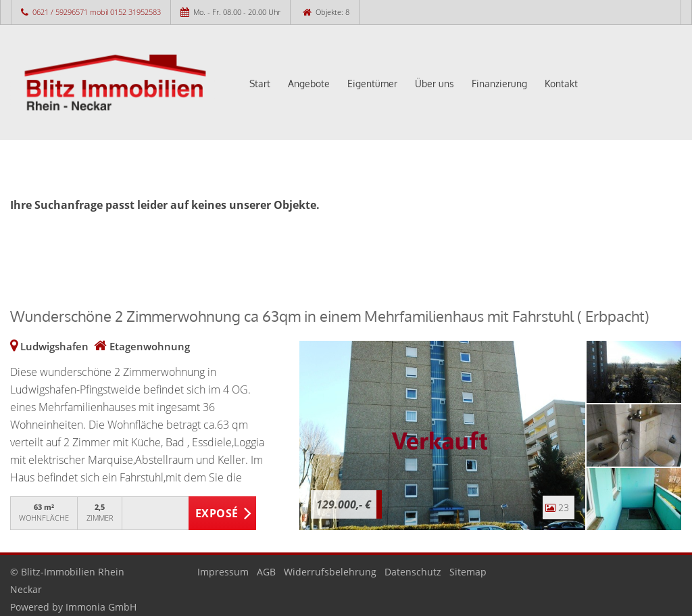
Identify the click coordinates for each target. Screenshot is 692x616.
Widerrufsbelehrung (330, 572)
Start (260, 84)
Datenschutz (413, 572)
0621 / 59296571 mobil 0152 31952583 (97, 12)
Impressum (223, 572)
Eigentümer (372, 84)
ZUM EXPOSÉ (222, 513)
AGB (266, 572)
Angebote (309, 84)
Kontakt (561, 84)
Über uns (435, 84)
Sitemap (468, 572)
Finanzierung (499, 84)
